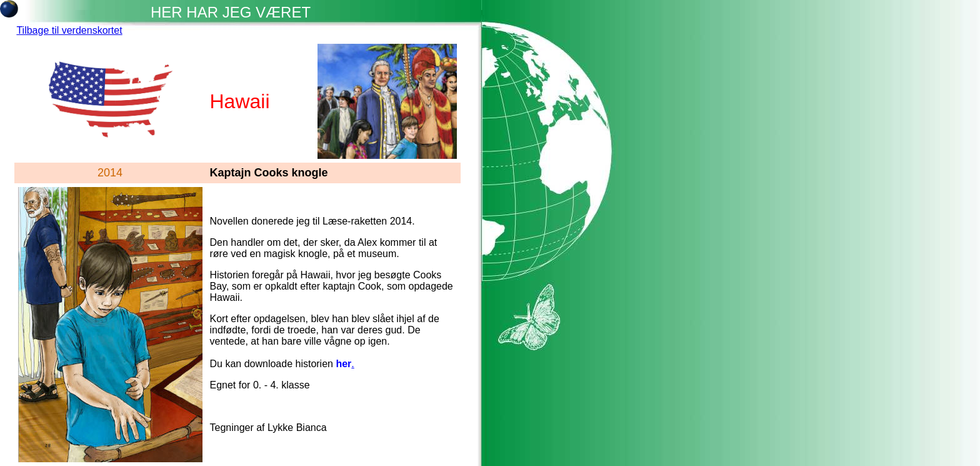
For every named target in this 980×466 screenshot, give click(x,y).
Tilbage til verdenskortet (69, 30)
